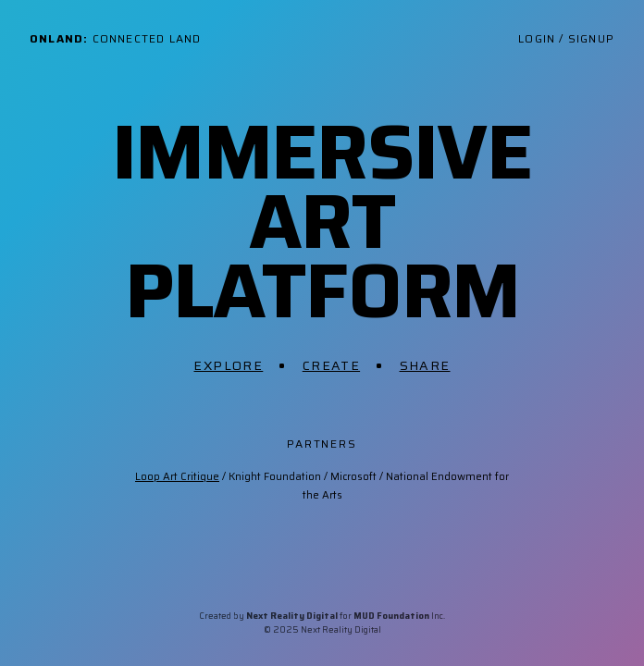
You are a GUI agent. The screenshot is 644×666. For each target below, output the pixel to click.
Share (425, 365)
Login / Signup (566, 38)
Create (331, 365)
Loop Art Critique (177, 476)
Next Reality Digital (292, 616)
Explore (228, 365)
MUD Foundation (391, 616)
